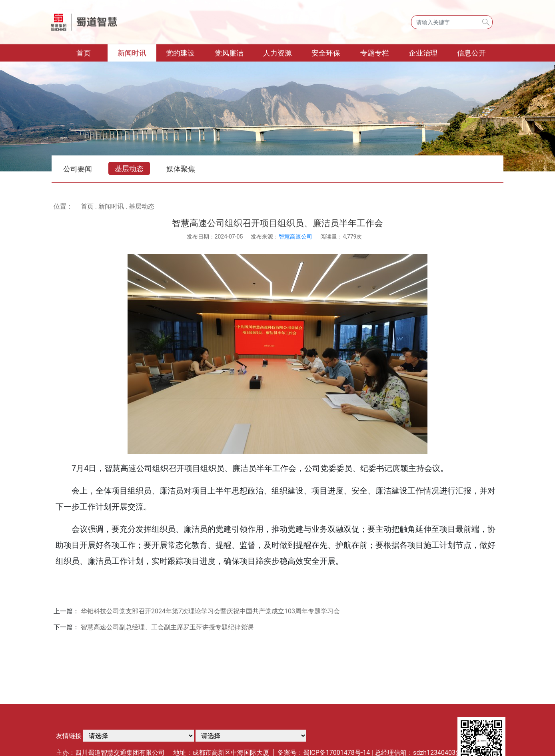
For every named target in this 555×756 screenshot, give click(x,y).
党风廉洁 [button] (229, 53)
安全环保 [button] (326, 53)
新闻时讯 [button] (132, 53)
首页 (92, 52)
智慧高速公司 (295, 237)
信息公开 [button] (471, 53)
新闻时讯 (111, 206)
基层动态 (129, 168)
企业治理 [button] (423, 53)
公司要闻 (78, 169)
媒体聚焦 (181, 169)
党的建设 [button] (180, 53)
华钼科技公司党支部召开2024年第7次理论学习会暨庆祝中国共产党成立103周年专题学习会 (210, 611)
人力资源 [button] (277, 53)
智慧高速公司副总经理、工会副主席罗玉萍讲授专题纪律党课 (167, 627)
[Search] (452, 22)
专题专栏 (375, 53)
